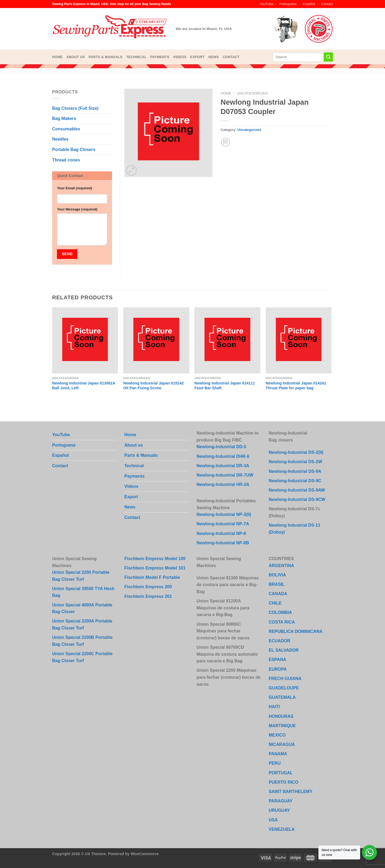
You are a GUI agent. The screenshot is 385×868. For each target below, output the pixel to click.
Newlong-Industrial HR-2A (223, 484)
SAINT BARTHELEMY (291, 792)
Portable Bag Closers (74, 150)
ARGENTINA (281, 566)
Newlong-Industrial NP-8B (223, 543)
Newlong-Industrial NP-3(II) (224, 514)
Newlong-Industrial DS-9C (295, 481)
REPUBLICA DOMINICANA (296, 631)
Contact (327, 4)
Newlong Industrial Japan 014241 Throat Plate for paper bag (296, 386)
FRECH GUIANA (285, 679)
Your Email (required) (74, 188)
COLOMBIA (280, 612)
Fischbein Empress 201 (148, 596)
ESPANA (278, 660)
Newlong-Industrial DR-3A (223, 466)
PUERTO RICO (284, 782)
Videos (180, 57)
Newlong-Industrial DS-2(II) (296, 452)
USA (273, 820)
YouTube (267, 4)
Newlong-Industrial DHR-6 (223, 456)
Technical (136, 57)
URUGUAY (279, 810)
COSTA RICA (282, 622)
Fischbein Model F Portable (152, 577)
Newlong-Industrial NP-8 (221, 533)
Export (197, 57)
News (213, 57)
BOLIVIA (277, 575)
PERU (275, 763)
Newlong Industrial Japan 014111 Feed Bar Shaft (225, 386)
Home (57, 57)
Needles (60, 139)
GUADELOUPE (284, 688)
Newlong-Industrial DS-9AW (297, 490)
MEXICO (277, 735)
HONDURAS (281, 716)
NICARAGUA (282, 744)
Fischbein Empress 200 (148, 587)
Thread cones (66, 160)
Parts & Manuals (105, 57)
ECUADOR (280, 641)
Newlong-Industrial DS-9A (295, 471)
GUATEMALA (282, 697)
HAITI (274, 707)
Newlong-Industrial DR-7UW (225, 475)
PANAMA (278, 754)
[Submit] (328, 57)
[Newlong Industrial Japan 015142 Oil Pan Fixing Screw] (156, 340)
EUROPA (278, 669)
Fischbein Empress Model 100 (155, 559)
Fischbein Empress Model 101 (155, 568)
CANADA (278, 594)
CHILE (275, 603)
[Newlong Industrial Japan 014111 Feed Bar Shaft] (227, 340)
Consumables (66, 129)
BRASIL (277, 584)
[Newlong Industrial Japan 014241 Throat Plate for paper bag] (299, 340)
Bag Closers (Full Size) (75, 108)
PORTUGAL (281, 773)
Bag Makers (64, 118)
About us (76, 57)
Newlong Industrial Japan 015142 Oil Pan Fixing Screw (153, 386)
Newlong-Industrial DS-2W (295, 462)
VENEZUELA (282, 829)
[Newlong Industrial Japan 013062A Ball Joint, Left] (85, 340)
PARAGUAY (281, 801)
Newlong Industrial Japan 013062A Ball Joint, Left (84, 386)
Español (309, 4)
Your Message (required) (77, 209)
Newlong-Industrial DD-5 (221, 447)
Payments (160, 57)
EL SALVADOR (284, 650)
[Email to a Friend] (226, 142)
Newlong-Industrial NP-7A (223, 524)
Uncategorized (252, 93)
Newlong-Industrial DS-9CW (297, 499)
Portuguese (288, 4)
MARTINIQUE (282, 726)
